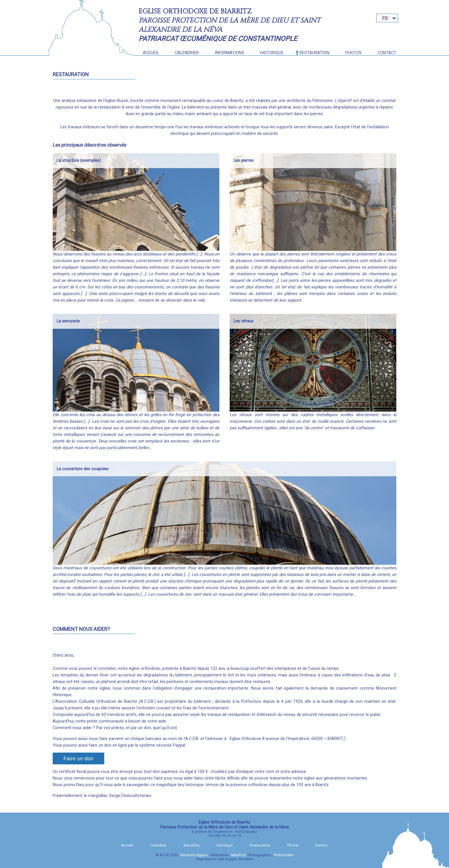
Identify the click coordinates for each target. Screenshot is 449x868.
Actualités (191, 845)
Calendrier (187, 53)
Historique (272, 53)
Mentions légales (194, 855)
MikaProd (238, 855)
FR (385, 18)
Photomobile (284, 855)
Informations (230, 53)
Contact (387, 53)
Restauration (314, 53)
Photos (354, 53)
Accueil (151, 53)
